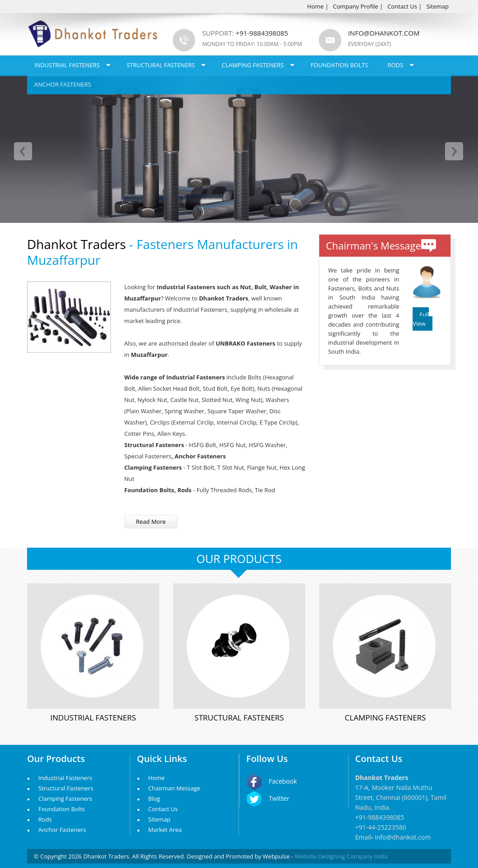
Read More (151, 522)
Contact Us (402, 6)
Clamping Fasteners (253, 65)
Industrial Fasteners (67, 65)
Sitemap (437, 6)
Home (315, 6)
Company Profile (355, 6)
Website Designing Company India (341, 856)
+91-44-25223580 (381, 827)
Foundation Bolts (339, 65)
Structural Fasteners (161, 65)
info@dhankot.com (384, 33)
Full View (421, 319)
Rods (395, 65)
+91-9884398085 (380, 817)
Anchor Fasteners (63, 84)
